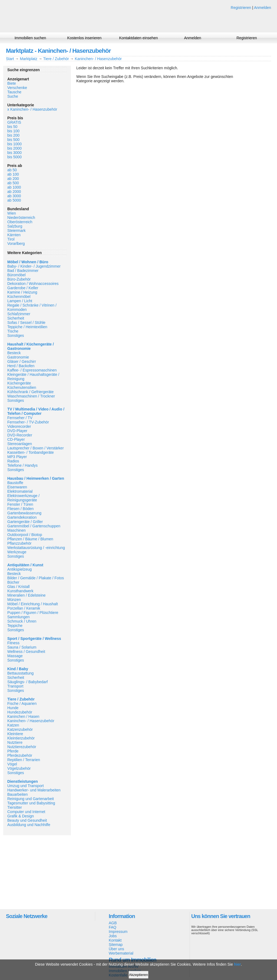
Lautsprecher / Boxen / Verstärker (36, 448)
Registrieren (241, 8)
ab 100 (13, 174)
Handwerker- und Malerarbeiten (34, 790)
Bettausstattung (20, 673)
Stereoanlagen (20, 444)
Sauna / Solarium (22, 647)
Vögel (12, 764)
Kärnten (14, 235)
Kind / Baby (18, 669)
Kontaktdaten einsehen (138, 38)
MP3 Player (17, 457)
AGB (113, 923)
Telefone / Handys (22, 465)
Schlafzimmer (19, 314)
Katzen (13, 725)
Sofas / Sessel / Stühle (26, 323)
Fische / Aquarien (22, 703)
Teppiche (15, 626)
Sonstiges (16, 336)
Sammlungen (19, 617)
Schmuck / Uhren (22, 621)
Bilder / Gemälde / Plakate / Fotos (36, 578)
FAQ (113, 927)
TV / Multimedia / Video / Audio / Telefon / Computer (36, 411)
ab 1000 (14, 187)
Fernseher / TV (20, 418)
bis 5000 (14, 157)
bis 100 (13, 131)
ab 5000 (14, 200)
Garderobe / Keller (23, 288)
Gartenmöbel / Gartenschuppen (34, 526)
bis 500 (13, 140)
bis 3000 (14, 153)
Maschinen (17, 530)
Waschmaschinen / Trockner (31, 396)
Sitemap (116, 945)
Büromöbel (17, 275)
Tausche (14, 92)
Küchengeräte (19, 383)
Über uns (116, 949)
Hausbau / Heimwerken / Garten (36, 478)
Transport (15, 686)
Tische (13, 331)
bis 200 (13, 135)
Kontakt (115, 940)
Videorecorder (19, 426)
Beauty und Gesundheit (27, 820)
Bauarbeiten (18, 794)
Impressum (118, 932)
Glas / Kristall (18, 587)
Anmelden (263, 8)
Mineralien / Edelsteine (27, 595)
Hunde (13, 708)
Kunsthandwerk (20, 591)
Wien (12, 213)
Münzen (14, 600)
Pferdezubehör (20, 755)
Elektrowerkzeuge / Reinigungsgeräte (23, 498)
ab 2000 (14, 192)
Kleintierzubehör (21, 738)
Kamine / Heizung (22, 292)
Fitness (13, 643)
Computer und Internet (26, 812)
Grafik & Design (21, 816)
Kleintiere (15, 734)
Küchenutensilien (22, 387)
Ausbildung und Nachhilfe (29, 825)
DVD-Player (17, 431)
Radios (13, 461)
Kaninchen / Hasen (23, 716)
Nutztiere (15, 742)
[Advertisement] (37, 872)
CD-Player (16, 439)
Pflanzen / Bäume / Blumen (30, 539)
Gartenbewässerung (24, 513)
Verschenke (17, 88)
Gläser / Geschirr (22, 361)
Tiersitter (15, 807)
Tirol (11, 239)
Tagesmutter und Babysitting (31, 803)
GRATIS (14, 122)
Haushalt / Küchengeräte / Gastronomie (31, 346)
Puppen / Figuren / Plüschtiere (33, 613)
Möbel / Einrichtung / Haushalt (33, 604)
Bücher (13, 582)
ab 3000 (14, 196)
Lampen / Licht (20, 301)
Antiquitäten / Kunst (25, 565)
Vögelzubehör (19, 768)
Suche (13, 96)
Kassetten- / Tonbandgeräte (31, 452)
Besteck (14, 353)
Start (10, 59)
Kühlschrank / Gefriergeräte (30, 392)
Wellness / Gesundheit (26, 652)
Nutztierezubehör (22, 747)
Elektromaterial (20, 491)
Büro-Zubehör (19, 279)
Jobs (113, 936)
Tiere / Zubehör (56, 59)
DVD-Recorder (20, 435)
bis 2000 (14, 148)
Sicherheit (16, 318)
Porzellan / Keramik (24, 608)
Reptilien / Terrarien (24, 760)
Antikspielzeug (19, 569)
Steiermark (17, 231)
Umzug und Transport (26, 786)
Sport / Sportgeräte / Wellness (34, 639)
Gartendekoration (22, 517)
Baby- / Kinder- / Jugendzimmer (34, 266)
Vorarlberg (16, 244)
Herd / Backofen (21, 366)
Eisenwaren (17, 487)
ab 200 (13, 179)
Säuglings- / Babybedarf (27, 682)
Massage (15, 656)
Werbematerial (121, 953)
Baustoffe (15, 483)
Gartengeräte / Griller (25, 522)
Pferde (13, 751)
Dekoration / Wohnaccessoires (33, 284)
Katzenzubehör (20, 729)
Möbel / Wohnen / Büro (28, 262)
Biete (12, 83)
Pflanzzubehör (19, 543)
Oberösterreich (20, 222)
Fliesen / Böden (20, 509)
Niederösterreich (21, 218)
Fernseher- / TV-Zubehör (28, 422)
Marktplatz (29, 59)
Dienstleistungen (23, 781)
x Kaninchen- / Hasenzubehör (32, 109)
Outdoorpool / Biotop (25, 535)
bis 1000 (14, 144)
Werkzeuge (17, 552)
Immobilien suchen (30, 38)
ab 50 (12, 170)
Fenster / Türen (20, 504)
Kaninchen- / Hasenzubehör (98, 59)
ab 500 (13, 183)
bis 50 (12, 127)
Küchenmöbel (19, 297)
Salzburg (15, 226)
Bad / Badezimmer (23, 271)
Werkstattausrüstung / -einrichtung (36, 548)
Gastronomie (18, 357)
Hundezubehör (20, 712)
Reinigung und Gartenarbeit (31, 799)
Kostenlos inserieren (85, 38)
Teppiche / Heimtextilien (27, 327)
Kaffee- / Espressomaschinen (32, 370)
